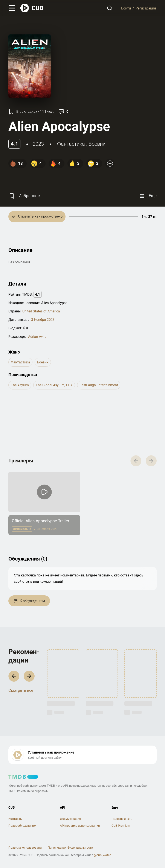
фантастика (71, 144)
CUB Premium (121, 826)
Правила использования (26, 848)
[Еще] (148, 196)
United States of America (41, 311)
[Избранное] (24, 196)
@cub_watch (103, 855)
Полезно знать (122, 819)
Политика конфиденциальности (70, 848)
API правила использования (80, 826)
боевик (97, 144)
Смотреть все (21, 690)
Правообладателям (22, 826)
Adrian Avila (37, 337)
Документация (70, 819)
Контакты (15, 819)
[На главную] (32, 8)
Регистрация (146, 8)
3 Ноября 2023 (43, 320)
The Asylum (20, 385)
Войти (126, 8)
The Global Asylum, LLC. (54, 385)
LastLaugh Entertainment (99, 385)
